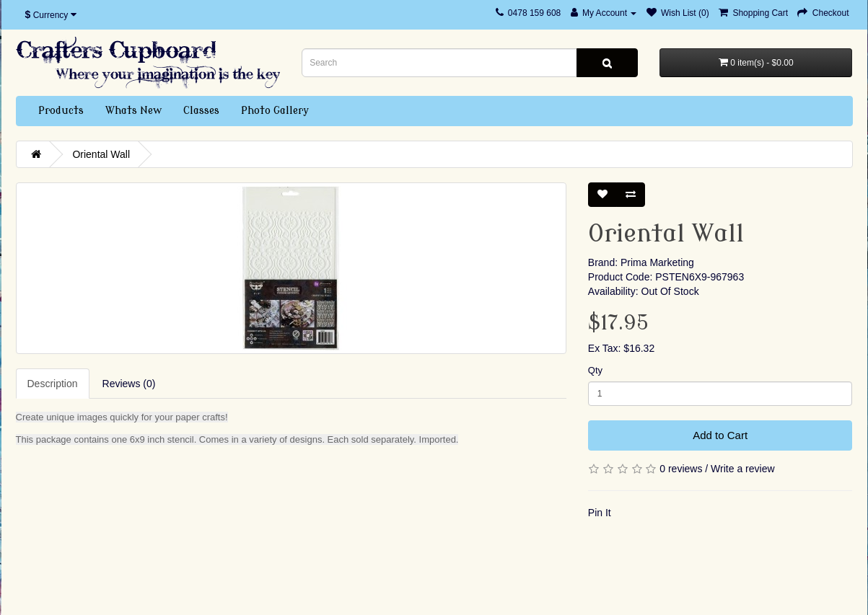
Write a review (742, 469)
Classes (201, 111)
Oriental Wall (101, 154)
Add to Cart (720, 435)
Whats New (133, 111)
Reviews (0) (129, 384)
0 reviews (681, 469)
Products (61, 111)
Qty (595, 370)
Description (53, 384)
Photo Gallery (275, 111)
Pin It (600, 513)
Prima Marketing (657, 262)
